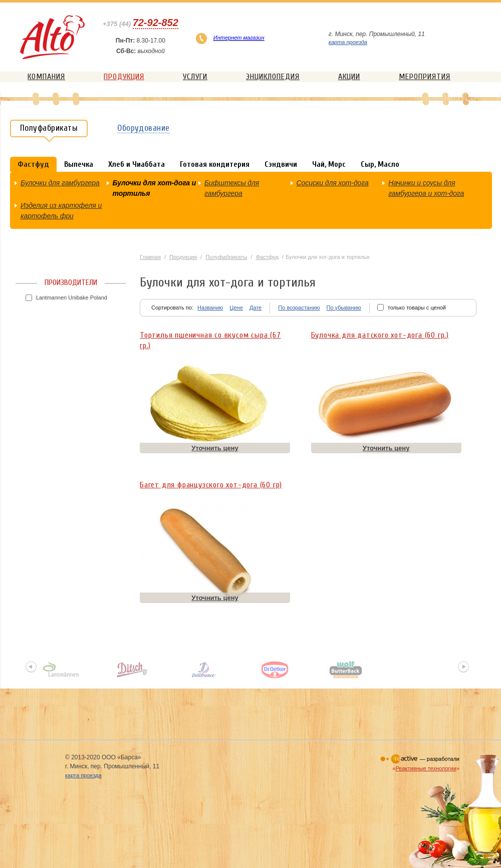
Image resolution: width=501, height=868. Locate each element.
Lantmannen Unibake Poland (72, 298)
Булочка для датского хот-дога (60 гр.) (380, 335)
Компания (46, 77)
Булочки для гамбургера (60, 183)
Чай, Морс (329, 164)
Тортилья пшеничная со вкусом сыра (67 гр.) (210, 338)
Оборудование (144, 128)
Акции (349, 77)
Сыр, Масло (380, 164)
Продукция (124, 77)
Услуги (195, 77)
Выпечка (79, 164)
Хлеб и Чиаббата (137, 164)
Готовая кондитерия (215, 164)
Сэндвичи (281, 164)
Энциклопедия (273, 77)
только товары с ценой (417, 308)
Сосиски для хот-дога (333, 183)
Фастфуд (267, 257)
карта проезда (348, 42)
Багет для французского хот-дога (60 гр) (211, 485)
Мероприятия (425, 77)
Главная (150, 257)
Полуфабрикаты (226, 257)
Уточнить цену (215, 448)
